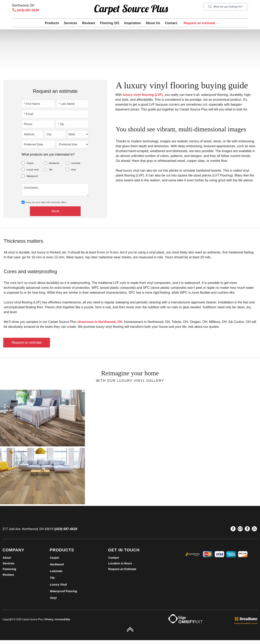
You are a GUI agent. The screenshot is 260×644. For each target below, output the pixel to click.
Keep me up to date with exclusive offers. (46, 202)
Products (52, 23)
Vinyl (73, 170)
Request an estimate (27, 343)
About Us (153, 23)
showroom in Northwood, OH (100, 322)
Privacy (49, 619)
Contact (171, 23)
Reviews (89, 23)
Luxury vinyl (33, 170)
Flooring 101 (110, 23)
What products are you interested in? (48, 154)
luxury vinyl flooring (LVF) (143, 95)
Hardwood (54, 163)
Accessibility (62, 619)
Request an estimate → (201, 23)
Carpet (30, 163)
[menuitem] (233, 529)
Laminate (76, 163)
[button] (52, 24)
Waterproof (32, 176)
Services (70, 23)
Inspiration (132, 23)
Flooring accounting (242, 623)
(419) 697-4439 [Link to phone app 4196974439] (28, 10)
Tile (51, 170)
